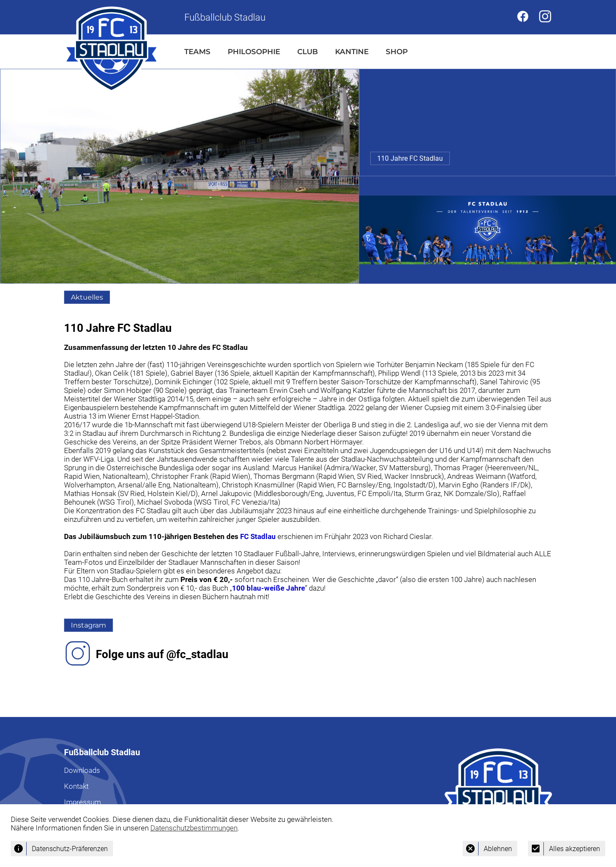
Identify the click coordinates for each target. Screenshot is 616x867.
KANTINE (352, 52)
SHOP (397, 52)
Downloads (82, 770)
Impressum (82, 802)
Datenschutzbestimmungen (194, 828)
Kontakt (76, 786)
